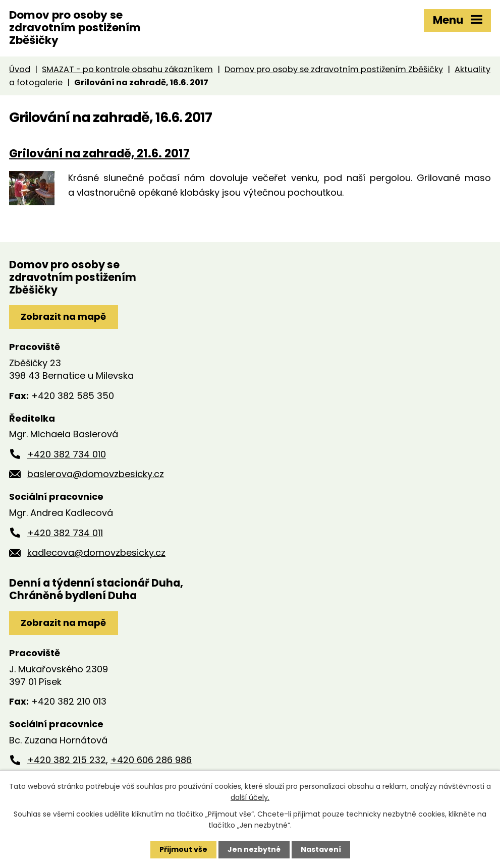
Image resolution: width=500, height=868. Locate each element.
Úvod (20, 69)
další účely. (250, 797)
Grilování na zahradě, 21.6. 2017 (99, 153)
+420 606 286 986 (151, 760)
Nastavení (321, 849)
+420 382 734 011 (65, 533)
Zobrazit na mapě (63, 316)
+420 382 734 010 (67, 454)
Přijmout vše (183, 849)
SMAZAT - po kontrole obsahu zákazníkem (127, 69)
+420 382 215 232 (67, 760)
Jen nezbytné (254, 849)
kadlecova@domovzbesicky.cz (96, 553)
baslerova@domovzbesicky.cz (96, 474)
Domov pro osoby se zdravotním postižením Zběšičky (334, 69)
